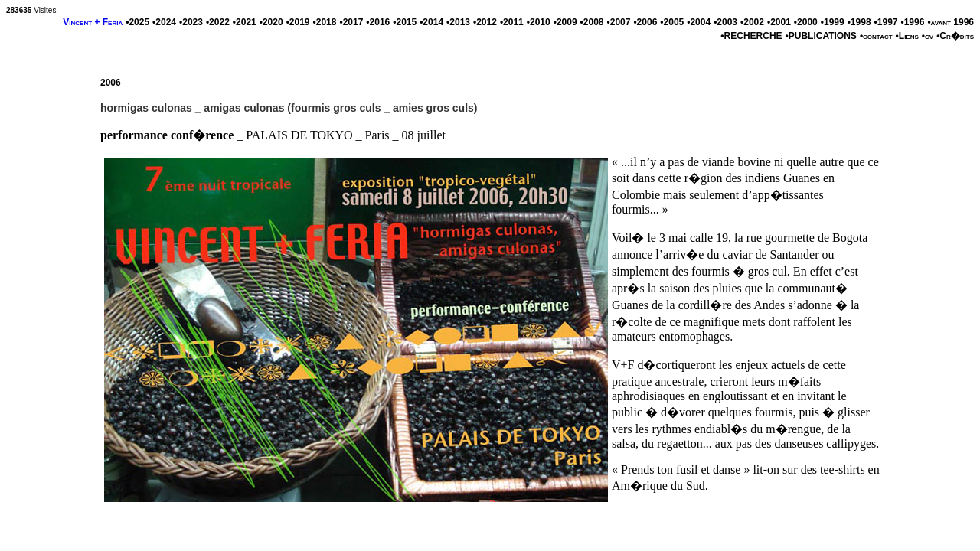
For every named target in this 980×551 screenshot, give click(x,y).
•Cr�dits (955, 36)
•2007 (619, 22)
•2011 (512, 22)
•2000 (806, 22)
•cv (928, 36)
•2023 (191, 22)
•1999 (833, 22)
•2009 (565, 22)
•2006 (645, 22)
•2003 (725, 22)
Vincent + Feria (93, 22)
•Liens (907, 36)
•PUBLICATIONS (821, 36)
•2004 (699, 22)
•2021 (245, 22)
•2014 (431, 22)
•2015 (405, 22)
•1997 (886, 22)
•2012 (485, 22)
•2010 (539, 22)
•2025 (137, 22)
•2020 (271, 22)
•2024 (164, 22)
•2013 (458, 22)
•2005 (672, 22)
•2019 (298, 22)
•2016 (378, 22)
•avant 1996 (951, 22)
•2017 (351, 22)
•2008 (592, 22)
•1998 (859, 22)
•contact (876, 36)
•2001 (779, 22)
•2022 (218, 22)
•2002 (752, 22)
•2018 (325, 22)
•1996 (912, 22)
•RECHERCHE (751, 36)
